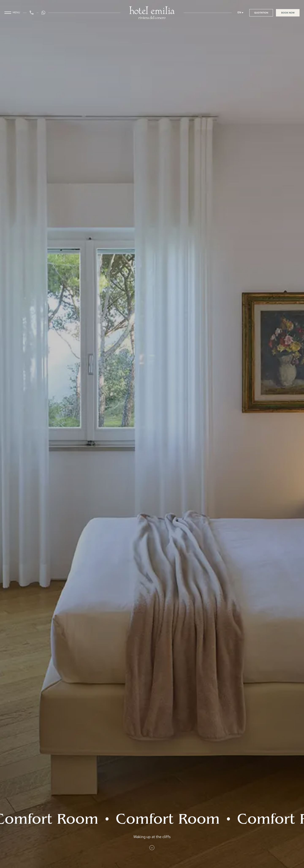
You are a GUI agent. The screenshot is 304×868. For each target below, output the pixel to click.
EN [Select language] (241, 12)
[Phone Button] (32, 13)
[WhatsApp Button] (43, 13)
